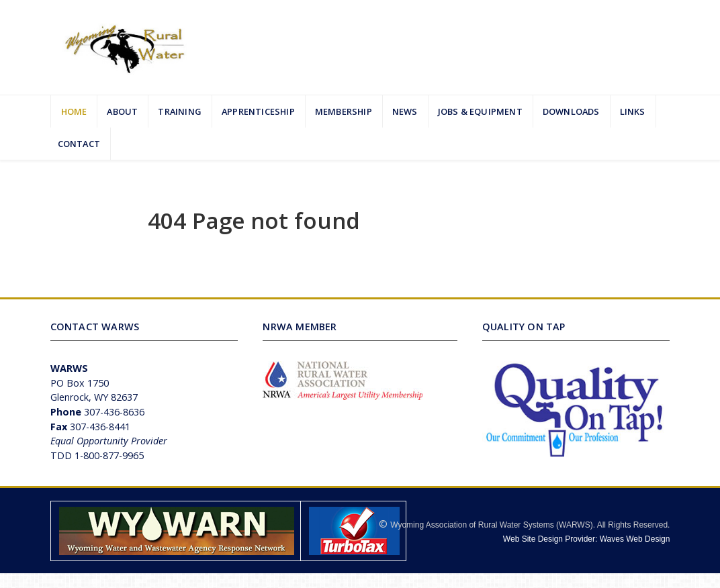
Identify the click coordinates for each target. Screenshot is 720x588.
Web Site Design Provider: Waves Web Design (587, 539)
